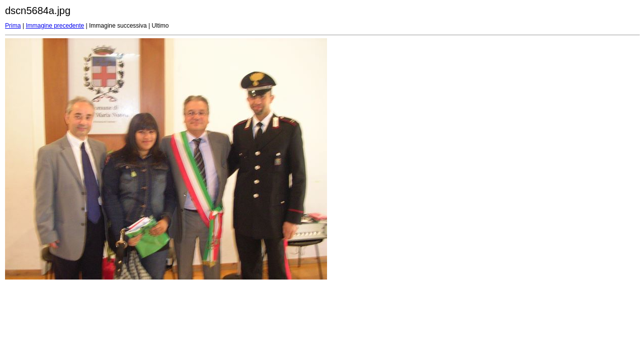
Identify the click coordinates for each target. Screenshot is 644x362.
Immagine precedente (55, 26)
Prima (13, 26)
